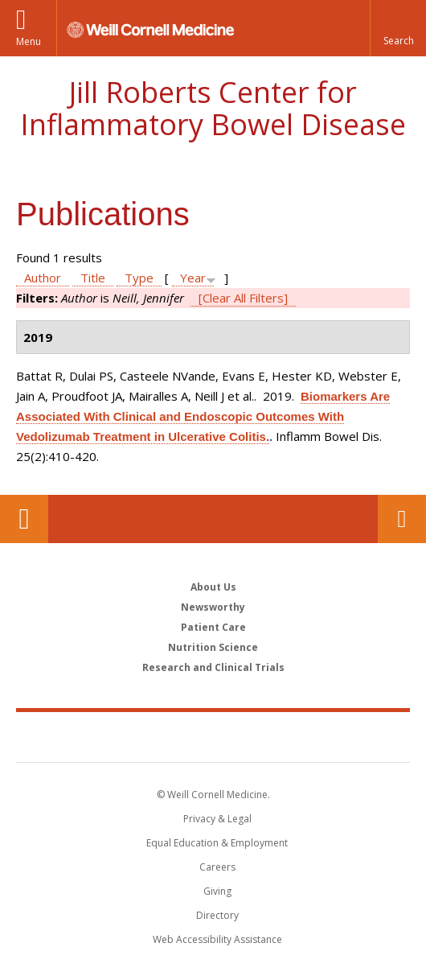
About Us (213, 587)
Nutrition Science (213, 647)
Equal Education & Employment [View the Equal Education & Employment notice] (217, 843)
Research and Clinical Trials (213, 667)
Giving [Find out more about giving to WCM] (217, 891)
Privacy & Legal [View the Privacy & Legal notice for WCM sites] (217, 819)
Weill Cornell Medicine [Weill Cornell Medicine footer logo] (128, 736)
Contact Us (402, 519)
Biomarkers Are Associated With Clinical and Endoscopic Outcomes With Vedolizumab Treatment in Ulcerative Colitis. (203, 416)
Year (193, 278)
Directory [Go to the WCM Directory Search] (217, 915)
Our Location (24, 519)
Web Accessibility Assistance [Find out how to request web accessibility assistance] (217, 939)
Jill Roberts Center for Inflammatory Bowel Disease (213, 108)
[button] (398, 28)
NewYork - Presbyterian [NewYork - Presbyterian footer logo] (315, 736)
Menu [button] (29, 41)
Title (93, 278)
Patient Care (213, 627)
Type (139, 278)
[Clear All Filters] (243, 298)
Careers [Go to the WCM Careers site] (217, 867)
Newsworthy (213, 607)
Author (43, 278)
